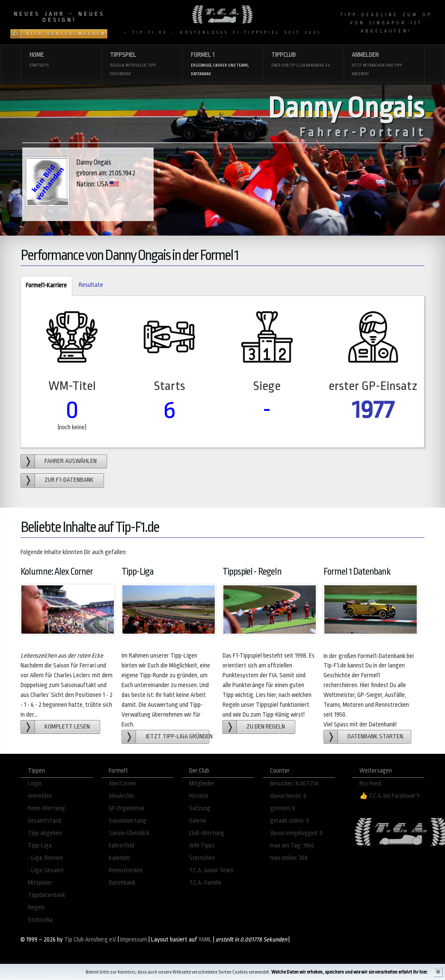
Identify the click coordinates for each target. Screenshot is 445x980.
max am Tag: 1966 (292, 846)
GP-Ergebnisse (127, 808)
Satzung (200, 808)
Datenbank (122, 883)
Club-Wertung (207, 833)
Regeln (36, 908)
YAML (205, 940)
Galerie (198, 821)
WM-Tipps (202, 846)
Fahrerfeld (122, 846)
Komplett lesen (67, 727)
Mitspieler (40, 883)
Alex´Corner (123, 784)
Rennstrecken (126, 870)
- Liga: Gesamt (46, 870)
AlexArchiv (122, 796)
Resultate (91, 285)
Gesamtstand (44, 821)
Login (35, 784)
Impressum (134, 940)
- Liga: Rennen (45, 858)
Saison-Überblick (129, 833)
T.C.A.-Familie (205, 883)
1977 (373, 410)
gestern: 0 (283, 808)
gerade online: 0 (289, 821)
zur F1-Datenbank (69, 480)
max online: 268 (289, 858)
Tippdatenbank (46, 895)
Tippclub (303, 61)
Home (61, 61)
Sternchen (202, 858)
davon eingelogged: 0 (296, 833)
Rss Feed (370, 784)
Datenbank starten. (376, 736)
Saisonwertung (128, 821)
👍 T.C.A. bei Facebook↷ (390, 796)
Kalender (120, 858)
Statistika (40, 920)
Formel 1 (223, 65)
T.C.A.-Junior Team (211, 870)
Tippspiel (142, 65)
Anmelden (384, 65)
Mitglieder (202, 784)
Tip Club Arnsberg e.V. (90, 940)
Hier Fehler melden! (67, 34)
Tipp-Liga (40, 846)
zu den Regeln (266, 727)
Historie (199, 796)
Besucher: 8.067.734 (294, 784)
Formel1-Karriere (44, 286)
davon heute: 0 (288, 796)
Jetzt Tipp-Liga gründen (177, 736)
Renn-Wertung (46, 808)
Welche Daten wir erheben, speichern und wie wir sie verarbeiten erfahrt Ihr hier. (350, 972)
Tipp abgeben (45, 833)
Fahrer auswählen (71, 461)
